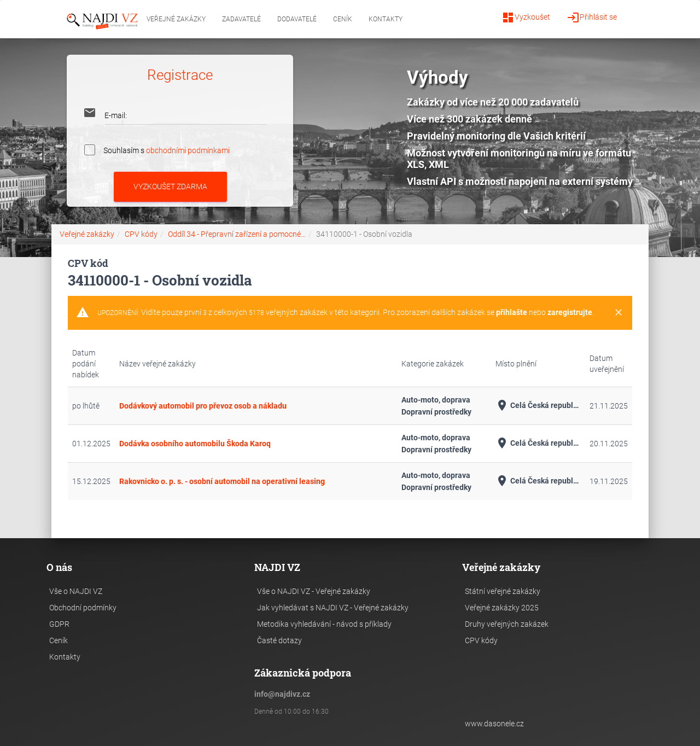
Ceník (343, 19)
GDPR (59, 624)
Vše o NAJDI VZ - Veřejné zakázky (314, 591)
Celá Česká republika (538, 406)
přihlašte (512, 312)
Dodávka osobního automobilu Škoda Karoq (195, 444)
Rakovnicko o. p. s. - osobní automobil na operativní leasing (222, 481)
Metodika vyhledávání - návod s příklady (324, 624)
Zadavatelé (241, 19)
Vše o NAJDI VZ (76, 591)
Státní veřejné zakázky (503, 591)
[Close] (619, 313)
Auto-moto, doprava (436, 400)
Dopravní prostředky (436, 412)
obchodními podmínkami (188, 150)
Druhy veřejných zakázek (507, 624)
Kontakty (386, 19)
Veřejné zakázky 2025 (502, 608)
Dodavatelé (297, 19)
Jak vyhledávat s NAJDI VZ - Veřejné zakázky (333, 608)
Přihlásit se (592, 18)
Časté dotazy (279, 640)
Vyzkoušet (526, 18)
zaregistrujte (570, 312)
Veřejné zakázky (176, 19)
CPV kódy (141, 234)
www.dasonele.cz (494, 724)
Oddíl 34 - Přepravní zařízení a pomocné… (237, 234)
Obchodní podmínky (83, 608)
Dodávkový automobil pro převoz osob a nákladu (203, 406)
